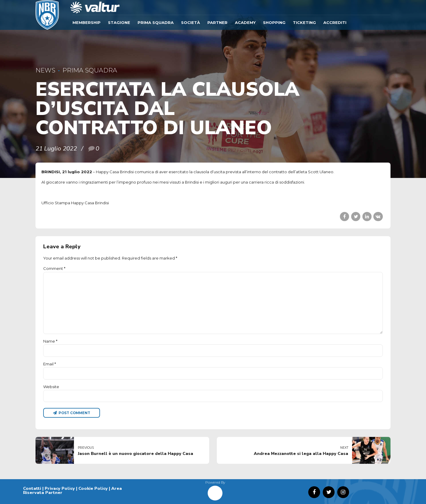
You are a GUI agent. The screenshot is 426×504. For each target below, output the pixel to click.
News (45, 70)
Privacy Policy (60, 488)
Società (191, 22)
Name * (50, 341)
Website (51, 387)
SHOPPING (274, 22)
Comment (54, 268)
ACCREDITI (335, 22)
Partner (217, 22)
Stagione (119, 22)
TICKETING (304, 22)
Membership (87, 22)
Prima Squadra (156, 22)
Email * (50, 364)
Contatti (32, 488)
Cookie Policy (93, 488)
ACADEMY (245, 22)
